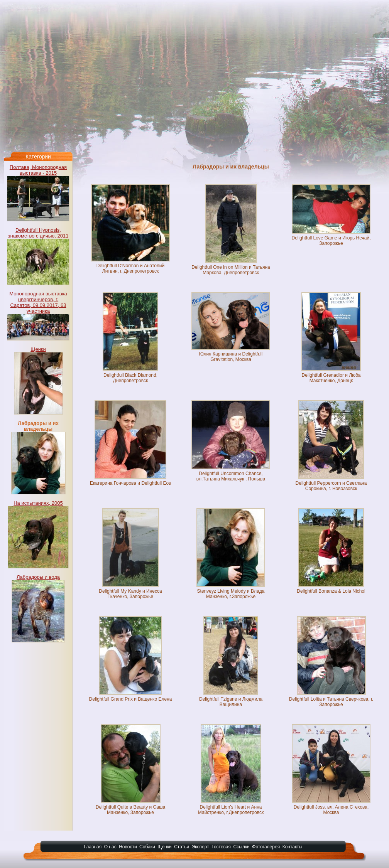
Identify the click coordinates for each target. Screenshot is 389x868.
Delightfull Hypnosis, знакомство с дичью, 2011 (38, 233)
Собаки (147, 847)
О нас (110, 847)
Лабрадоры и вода (38, 577)
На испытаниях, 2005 (38, 503)
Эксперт (200, 847)
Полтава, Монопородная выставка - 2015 (38, 170)
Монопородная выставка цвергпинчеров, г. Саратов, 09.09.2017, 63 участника (38, 302)
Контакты (293, 847)
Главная (93, 847)
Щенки (38, 349)
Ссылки (242, 847)
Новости (128, 847)
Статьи (182, 847)
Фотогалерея (266, 847)
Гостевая (221, 847)
